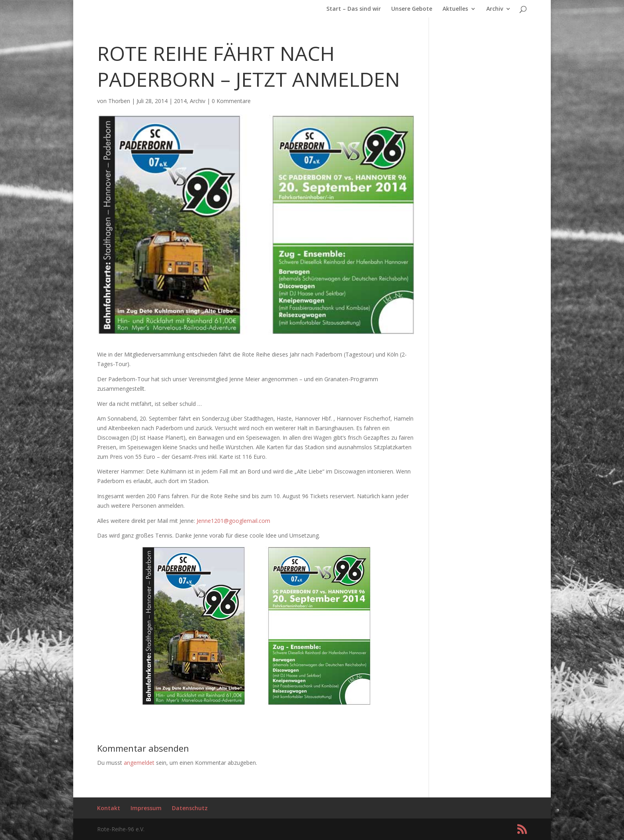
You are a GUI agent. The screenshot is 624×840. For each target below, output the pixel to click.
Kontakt (109, 808)
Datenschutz (190, 808)
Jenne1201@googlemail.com (233, 521)
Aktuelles (455, 9)
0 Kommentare (231, 101)
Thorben (119, 101)
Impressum (146, 808)
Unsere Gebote (412, 9)
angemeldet (139, 763)
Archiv (495, 9)
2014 (180, 101)
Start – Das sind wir (354, 9)
